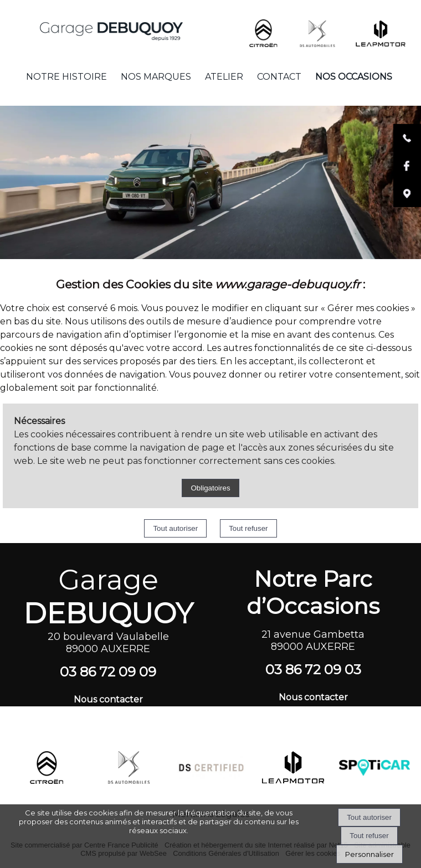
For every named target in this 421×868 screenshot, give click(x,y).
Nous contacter (108, 699)
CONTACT (279, 77)
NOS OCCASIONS (354, 77)
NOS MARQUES (156, 77)
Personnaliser (369, 854)
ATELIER (224, 77)
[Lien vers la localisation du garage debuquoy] (407, 205)
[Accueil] (94, 26)
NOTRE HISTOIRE (66, 77)
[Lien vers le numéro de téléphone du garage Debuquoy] (407, 149)
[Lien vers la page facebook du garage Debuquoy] (407, 177)
